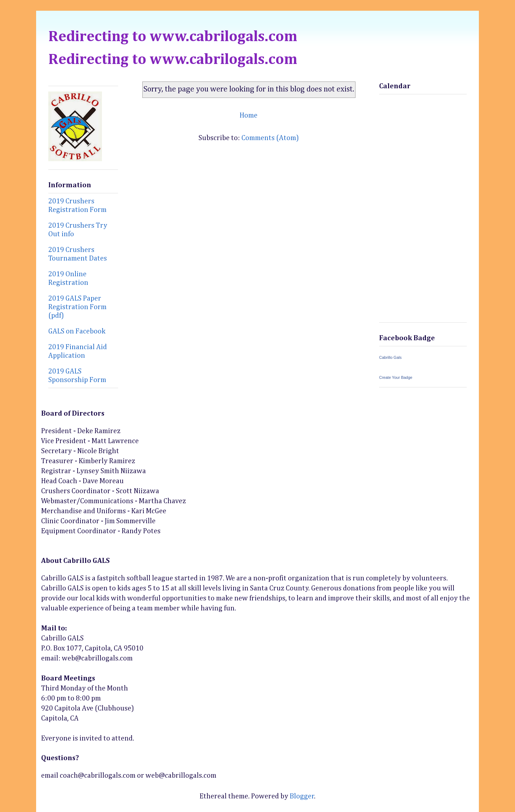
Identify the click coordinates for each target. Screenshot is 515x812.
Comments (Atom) (270, 138)
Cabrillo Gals (390, 357)
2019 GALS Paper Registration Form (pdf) (77, 307)
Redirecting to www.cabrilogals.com (173, 37)
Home (249, 115)
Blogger (302, 796)
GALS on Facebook (77, 331)
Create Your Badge (396, 377)
